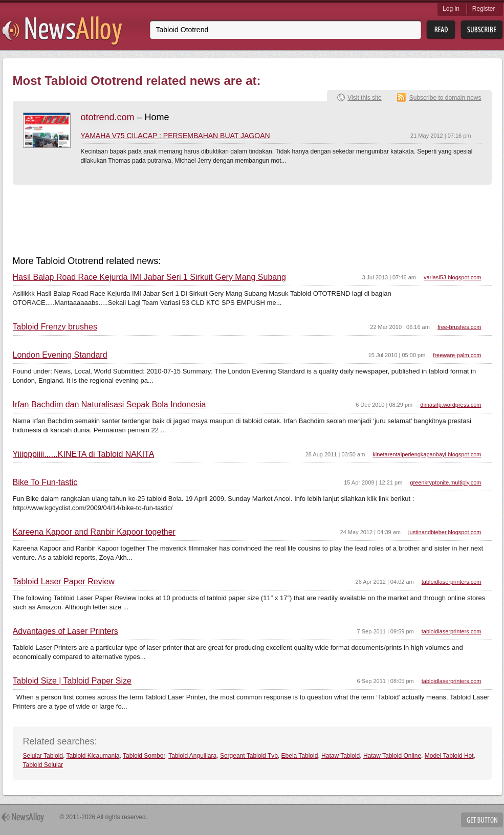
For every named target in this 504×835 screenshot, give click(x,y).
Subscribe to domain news (445, 98)
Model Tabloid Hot (449, 756)
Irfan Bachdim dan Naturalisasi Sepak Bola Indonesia (109, 405)
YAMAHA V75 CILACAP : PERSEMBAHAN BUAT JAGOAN (176, 136)
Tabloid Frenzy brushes (55, 327)
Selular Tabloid (43, 756)
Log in (451, 9)
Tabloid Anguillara (192, 756)
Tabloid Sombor (144, 756)
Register (484, 9)
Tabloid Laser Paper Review (64, 582)
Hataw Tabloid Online (392, 756)
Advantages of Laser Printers (65, 631)
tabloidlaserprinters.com (452, 582)
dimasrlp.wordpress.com (451, 405)
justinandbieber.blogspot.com (445, 532)
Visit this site (364, 98)
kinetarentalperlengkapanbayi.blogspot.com (427, 454)
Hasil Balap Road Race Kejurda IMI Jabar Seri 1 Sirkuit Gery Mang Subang (149, 277)
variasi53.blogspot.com (453, 277)
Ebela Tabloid (300, 756)
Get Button (482, 820)
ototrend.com (108, 117)
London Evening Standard (60, 355)
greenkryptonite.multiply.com (445, 482)
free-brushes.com (459, 327)
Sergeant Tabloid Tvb (249, 756)
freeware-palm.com (457, 355)
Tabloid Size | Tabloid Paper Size (72, 681)
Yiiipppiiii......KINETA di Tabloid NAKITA (84, 454)
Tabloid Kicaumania (93, 756)
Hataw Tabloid (341, 756)
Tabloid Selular (43, 765)
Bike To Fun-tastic (45, 482)
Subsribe (482, 30)
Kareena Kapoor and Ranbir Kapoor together (94, 532)
